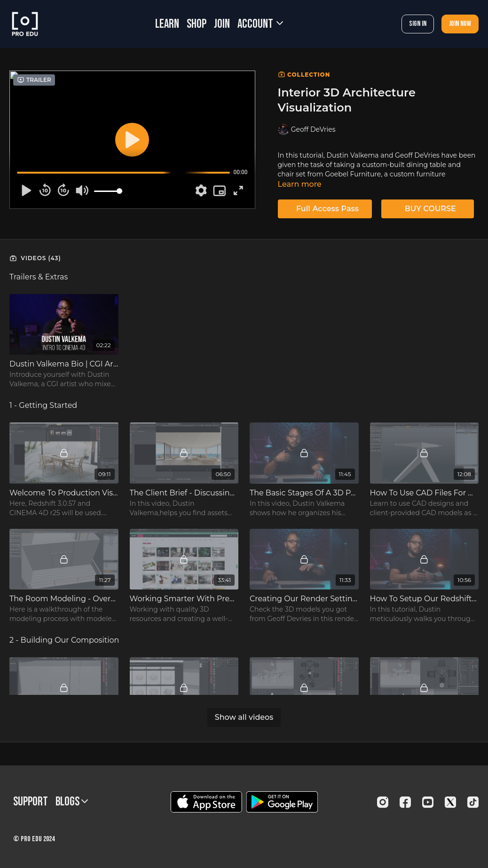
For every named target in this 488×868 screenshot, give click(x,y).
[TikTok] (473, 802)
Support (31, 802)
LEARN (167, 24)
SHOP (197, 24)
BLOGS (72, 802)
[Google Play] (282, 802)
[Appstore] (206, 802)
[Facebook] (405, 802)
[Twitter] (450, 802)
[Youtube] (428, 802)
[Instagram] (383, 802)
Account (260, 24)
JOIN (222, 24)
